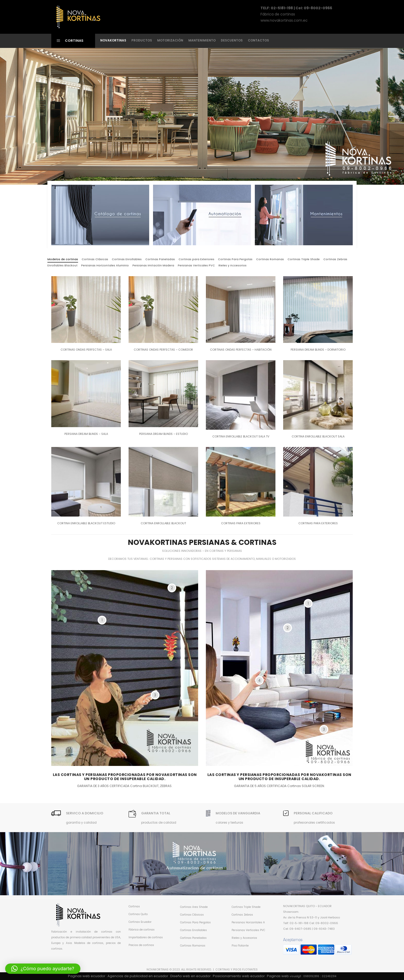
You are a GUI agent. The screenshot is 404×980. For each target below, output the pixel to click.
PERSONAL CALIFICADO (313, 813)
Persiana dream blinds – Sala (86, 434)
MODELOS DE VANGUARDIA (238, 813)
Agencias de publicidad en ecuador (138, 976)
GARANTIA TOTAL (156, 813)
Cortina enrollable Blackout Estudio (86, 523)
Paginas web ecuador (87, 976)
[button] (43, 969)
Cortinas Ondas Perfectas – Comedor (163, 350)
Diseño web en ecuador (191, 976)
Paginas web (278, 976)
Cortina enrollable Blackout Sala (318, 436)
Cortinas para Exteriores (241, 523)
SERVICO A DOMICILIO (85, 813)
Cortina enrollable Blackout (163, 523)
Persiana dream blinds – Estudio (163, 434)
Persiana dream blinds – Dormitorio (318, 350)
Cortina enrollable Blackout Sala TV (241, 436)
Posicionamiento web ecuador (239, 976)
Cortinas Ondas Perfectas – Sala (86, 350)
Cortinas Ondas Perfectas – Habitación (241, 350)
